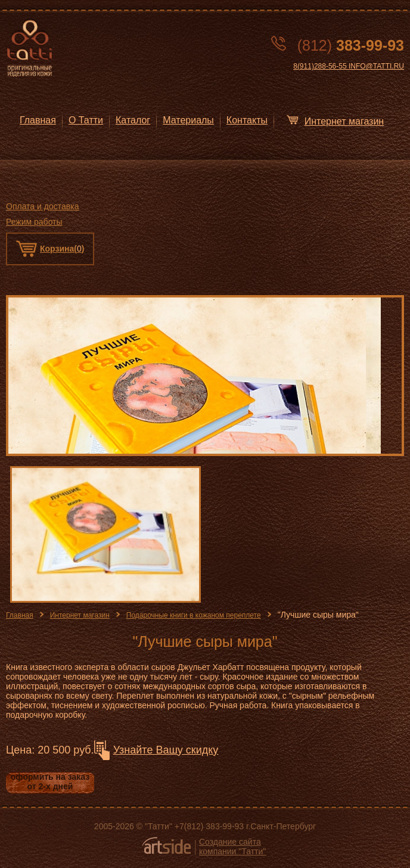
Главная (20, 615)
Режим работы (34, 222)
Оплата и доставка (42, 206)
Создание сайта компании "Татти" (232, 847)
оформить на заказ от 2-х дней (50, 782)
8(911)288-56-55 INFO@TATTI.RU (349, 66)
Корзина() (62, 249)
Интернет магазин (80, 615)
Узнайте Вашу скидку (166, 750)
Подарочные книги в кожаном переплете (194, 615)
